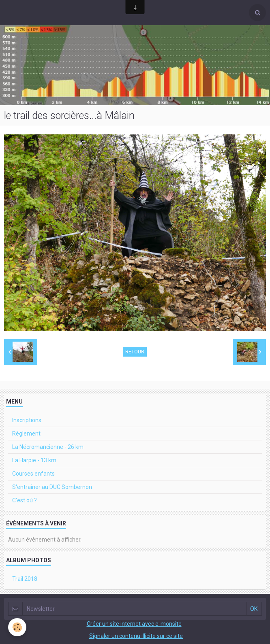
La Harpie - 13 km (34, 460)
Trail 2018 (25, 579)
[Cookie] (17, 627)
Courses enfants (33, 474)
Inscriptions (27, 420)
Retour (135, 352)
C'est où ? (25, 500)
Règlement (26, 434)
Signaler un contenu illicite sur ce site (136, 636)
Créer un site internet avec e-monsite (134, 624)
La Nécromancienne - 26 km (48, 447)
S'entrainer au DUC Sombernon (52, 487)
